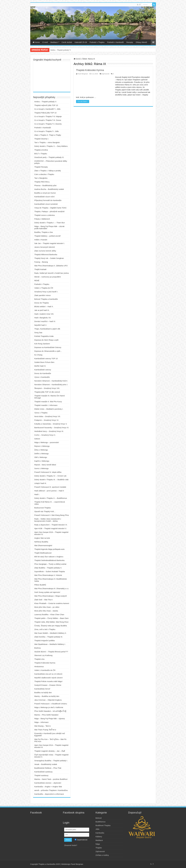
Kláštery (99, 837)
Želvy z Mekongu (41, 450)
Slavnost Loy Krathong (43, 655)
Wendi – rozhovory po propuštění (48, 277)
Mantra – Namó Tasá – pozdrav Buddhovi (51, 779)
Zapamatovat (81, 840)
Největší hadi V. (41, 325)
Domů (77, 59)
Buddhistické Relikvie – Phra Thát (48, 768)
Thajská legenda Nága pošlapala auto (50, 549)
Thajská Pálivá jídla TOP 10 (45, 113)
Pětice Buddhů (40, 585)
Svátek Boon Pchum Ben (44, 362)
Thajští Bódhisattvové (43, 553)
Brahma (38, 648)
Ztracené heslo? (71, 845)
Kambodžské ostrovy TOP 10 (46, 359)
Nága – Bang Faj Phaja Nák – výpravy (50, 718)
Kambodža (100, 833)
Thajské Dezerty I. (42, 139)
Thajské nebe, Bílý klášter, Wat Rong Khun (51, 622)
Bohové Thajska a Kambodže (46, 299)
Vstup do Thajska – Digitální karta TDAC (51, 208)
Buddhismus (101, 822)
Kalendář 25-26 (81, 42)
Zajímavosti (105, 74)
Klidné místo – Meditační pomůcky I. (49, 409)
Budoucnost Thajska (43, 508)
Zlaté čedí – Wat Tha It (43, 600)
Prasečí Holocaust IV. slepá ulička (48, 472)
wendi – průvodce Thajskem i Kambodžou (51, 790)
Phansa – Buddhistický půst (45, 185)
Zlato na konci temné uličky (45, 251)
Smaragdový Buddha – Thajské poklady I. (51, 761)
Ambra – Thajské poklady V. (61, 50)
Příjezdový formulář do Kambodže (48, 200)
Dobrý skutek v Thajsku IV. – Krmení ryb (50, 476)
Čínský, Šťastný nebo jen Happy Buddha (51, 626)
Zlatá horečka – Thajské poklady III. (49, 637)
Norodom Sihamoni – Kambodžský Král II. (51, 381)
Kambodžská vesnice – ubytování (48, 783)
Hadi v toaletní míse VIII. (44, 314)
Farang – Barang (41, 262)
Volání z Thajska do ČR (44, 288)
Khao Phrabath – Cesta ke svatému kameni (52, 603)
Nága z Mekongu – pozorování (47, 442)
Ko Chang (38, 355)
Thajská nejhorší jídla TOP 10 (46, 105)
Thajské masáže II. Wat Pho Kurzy (48, 402)
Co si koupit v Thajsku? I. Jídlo (47, 131)
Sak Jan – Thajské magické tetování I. (50, 243)
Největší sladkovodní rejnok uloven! (49, 678)
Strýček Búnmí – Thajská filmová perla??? (51, 652)
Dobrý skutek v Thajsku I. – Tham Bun (50, 223)
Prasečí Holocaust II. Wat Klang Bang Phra (52, 515)
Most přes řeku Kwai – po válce (47, 607)
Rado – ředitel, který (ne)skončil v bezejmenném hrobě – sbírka (48, 520)
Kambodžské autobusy (43, 772)
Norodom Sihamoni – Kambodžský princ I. (51, 385)
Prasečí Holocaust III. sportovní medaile (50, 487)
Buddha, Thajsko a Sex (44, 232)
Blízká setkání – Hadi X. (44, 306)
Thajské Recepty (41, 167)
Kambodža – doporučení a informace (49, 794)
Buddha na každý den (43, 692)
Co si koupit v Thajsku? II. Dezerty (48, 124)
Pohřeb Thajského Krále (44, 336)
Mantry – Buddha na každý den (47, 696)
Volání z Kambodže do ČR (45, 670)
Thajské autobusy (41, 775)
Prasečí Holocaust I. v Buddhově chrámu (51, 704)
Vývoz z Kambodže (42, 377)
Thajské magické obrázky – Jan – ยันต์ (50, 751)
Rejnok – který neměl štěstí (45, 465)
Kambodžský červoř (42, 689)
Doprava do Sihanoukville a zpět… (48, 351)
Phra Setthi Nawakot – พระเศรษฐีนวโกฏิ (50, 711)
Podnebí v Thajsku (97, 42)
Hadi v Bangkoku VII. (43, 318)
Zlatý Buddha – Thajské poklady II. (48, 568)
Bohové (99, 818)
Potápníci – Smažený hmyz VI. (47, 420)
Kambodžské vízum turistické (46, 204)
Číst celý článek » (83, 102)
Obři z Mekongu (41, 457)
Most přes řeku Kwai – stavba (46, 611)
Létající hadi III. (40, 483)
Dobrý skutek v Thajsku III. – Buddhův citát (51, 480)
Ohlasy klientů (141, 42)
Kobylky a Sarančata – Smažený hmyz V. (51, 424)
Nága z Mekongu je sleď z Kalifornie (49, 707)
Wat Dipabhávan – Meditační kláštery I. (50, 644)
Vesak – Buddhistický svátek (46, 764)
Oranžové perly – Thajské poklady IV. (49, 157)
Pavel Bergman (83, 74)
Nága (98, 844)
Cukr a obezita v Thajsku (44, 174)
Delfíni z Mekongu (42, 454)
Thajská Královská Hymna (90, 70)
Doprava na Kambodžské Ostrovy (48, 347)
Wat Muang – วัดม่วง (43, 726)
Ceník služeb (67, 42)
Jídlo (97, 829)
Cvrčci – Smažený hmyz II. (45, 435)
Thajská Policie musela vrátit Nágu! (48, 681)
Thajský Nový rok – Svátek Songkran (49, 258)
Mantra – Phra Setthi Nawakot (46, 715)
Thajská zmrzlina (41, 150)
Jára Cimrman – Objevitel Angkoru (48, 700)
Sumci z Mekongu (42, 468)
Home (36, 42)
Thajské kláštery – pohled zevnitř (47, 236)
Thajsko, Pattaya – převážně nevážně (49, 211)
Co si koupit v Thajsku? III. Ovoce (48, 120)
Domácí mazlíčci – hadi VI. (45, 321)
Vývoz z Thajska (41, 413)
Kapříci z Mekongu (42, 461)
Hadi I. (37, 494)
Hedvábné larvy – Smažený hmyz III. (49, 431)
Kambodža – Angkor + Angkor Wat (48, 787)
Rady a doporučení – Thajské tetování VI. (51, 525)
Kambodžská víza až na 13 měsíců (48, 674)
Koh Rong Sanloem (42, 344)
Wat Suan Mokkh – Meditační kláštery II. (50, 633)
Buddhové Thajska (103, 825)
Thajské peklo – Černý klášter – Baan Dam (51, 618)
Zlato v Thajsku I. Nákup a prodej (48, 171)
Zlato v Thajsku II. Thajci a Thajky (48, 135)
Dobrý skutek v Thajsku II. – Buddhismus (51, 498)
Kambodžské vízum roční (44, 197)
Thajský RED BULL (42, 182)
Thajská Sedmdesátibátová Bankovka (49, 560)
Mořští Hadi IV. (40, 366)
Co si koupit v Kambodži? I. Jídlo (47, 109)
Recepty (130, 42)
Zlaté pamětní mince (43, 295)
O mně (45, 42)
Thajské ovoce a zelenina (45, 215)
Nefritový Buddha (41, 542)
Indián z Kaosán (41, 240)
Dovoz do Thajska (42, 303)
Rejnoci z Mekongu (42, 446)
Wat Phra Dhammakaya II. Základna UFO (51, 266)
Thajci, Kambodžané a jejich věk (47, 329)
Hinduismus (39, 666)
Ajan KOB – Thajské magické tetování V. (51, 528)
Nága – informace (41, 722)
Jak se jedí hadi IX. (42, 310)
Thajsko (99, 848)
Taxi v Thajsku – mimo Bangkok (47, 142)
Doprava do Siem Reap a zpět (46, 340)
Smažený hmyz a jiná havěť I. (46, 292)
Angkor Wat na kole (42, 538)
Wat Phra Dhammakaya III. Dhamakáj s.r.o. (52, 588)
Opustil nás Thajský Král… (45, 511)
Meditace (54, 42)
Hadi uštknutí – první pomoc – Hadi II (49, 491)
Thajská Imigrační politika (45, 640)
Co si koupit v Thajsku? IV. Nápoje (48, 116)
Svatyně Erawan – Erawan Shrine (48, 685)
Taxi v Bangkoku (41, 178)
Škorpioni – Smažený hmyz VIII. (47, 388)
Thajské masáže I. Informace (46, 405)
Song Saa (38, 332)
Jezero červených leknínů (45, 247)
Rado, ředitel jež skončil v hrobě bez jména (52, 273)
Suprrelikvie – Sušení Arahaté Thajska (50, 571)
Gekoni (37, 439)
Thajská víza (39, 659)
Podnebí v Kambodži (115, 42)
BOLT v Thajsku (41, 154)
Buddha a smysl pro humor (45, 193)
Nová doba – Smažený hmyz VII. (47, 416)
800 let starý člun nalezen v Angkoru (49, 557)
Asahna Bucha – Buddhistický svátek (49, 189)
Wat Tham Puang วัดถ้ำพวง (45, 730)
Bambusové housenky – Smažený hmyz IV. (52, 428)
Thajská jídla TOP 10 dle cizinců (47, 392)
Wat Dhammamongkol (43, 545)
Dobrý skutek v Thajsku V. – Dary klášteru (51, 146)
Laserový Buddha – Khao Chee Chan (49, 614)
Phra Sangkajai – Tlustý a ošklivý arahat (50, 564)
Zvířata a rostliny (102, 855)
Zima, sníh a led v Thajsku (45, 629)
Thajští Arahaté (40, 269)
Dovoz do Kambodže (43, 373)
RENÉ (37, 280)
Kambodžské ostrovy (43, 370)
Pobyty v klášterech (42, 219)
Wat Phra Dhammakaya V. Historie (48, 575)
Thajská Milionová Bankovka (46, 254)
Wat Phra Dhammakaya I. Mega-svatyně (51, 596)
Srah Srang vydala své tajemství (47, 592)
